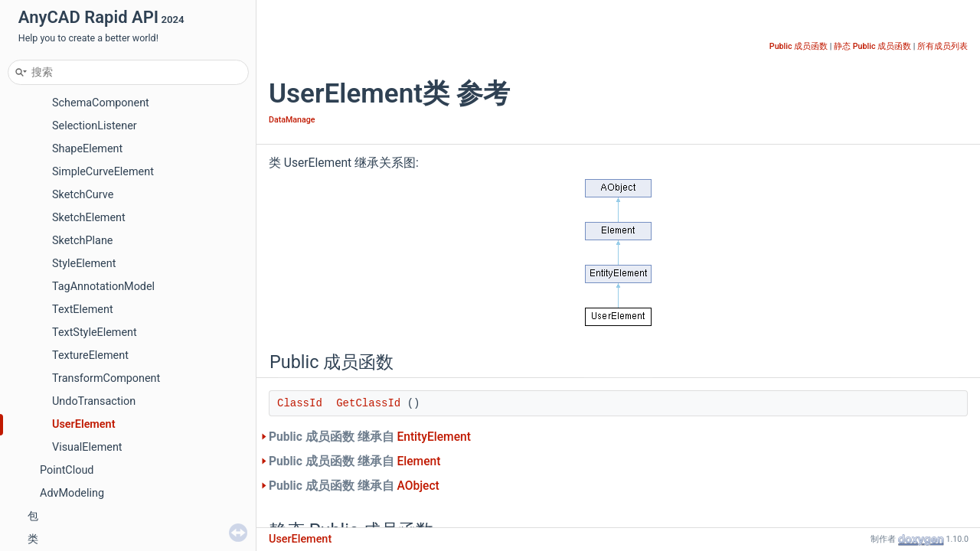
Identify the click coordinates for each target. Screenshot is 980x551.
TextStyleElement (95, 333)
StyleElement (84, 264)
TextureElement (90, 355)
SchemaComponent (101, 103)
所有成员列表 (942, 46)
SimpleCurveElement (103, 172)
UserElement (84, 424)
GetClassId (368, 403)
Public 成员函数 (799, 46)
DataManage (292, 120)
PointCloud (67, 470)
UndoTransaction (94, 401)
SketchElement (89, 218)
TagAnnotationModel (103, 287)
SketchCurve (83, 195)
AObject (418, 486)
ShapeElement (87, 149)
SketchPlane (82, 241)
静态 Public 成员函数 (872, 46)
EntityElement (433, 437)
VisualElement (87, 447)
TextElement (83, 310)
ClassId (300, 403)
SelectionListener (95, 126)
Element (418, 461)
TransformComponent (106, 378)
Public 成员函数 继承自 (370, 437)
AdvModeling (72, 493)
